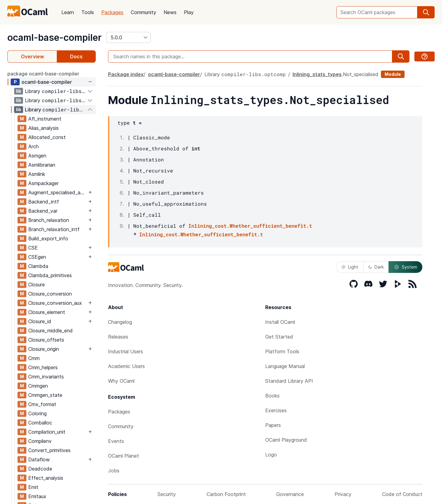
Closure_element (47, 312)
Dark (376, 267)
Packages (112, 12)
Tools (88, 12)
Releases (118, 337)
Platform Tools (282, 351)
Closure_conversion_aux (55, 303)
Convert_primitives (49, 450)
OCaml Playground (286, 440)
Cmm (34, 358)
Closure (37, 285)
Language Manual (285, 366)
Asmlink (37, 174)
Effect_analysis (46, 478)
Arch (33, 146)
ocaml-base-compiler (54, 37)
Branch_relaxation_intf (54, 229)
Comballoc (40, 423)
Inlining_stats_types (317, 74)
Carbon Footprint (226, 494)
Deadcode (40, 469)
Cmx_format (42, 404)
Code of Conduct (402, 494)
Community (143, 12)
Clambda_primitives (50, 275)
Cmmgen (38, 386)
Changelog (120, 322)
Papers (273, 425)
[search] (426, 12)
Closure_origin (44, 349)
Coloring (37, 413)
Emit (33, 487)
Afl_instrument (45, 119)
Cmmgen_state (45, 395)
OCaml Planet (124, 456)
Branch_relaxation (49, 220)
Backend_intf (44, 202)
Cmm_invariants (46, 377)
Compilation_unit (47, 432)
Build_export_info (48, 238)
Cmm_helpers (43, 367)
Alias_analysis (43, 128)
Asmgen (37, 156)
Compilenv (40, 441)
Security (167, 494)
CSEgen (37, 257)
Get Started (279, 337)
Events (116, 441)
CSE (33, 248)
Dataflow (39, 459)
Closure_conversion (50, 294)
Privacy (343, 494)
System (405, 267)
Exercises (276, 410)
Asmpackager (43, 183)
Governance (290, 494)
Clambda (38, 266)
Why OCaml (121, 381)
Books (272, 396)
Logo (271, 455)
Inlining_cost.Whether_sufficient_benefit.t (250, 226)
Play (189, 12)
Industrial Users (126, 351)
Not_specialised (361, 74)
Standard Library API (289, 381)
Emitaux (37, 496)
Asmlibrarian (42, 165)
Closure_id (40, 321)
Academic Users (126, 366)
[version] (129, 37)
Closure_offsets (46, 340)
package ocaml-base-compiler (43, 74)
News (170, 12)
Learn (68, 12)
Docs (76, 56)
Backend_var (43, 211)
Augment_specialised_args (58, 192)
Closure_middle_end (50, 331)
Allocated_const (47, 137)
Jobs (114, 471)
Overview (32, 56)
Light (350, 267)
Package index (126, 74)
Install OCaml (280, 322)
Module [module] (393, 74)
